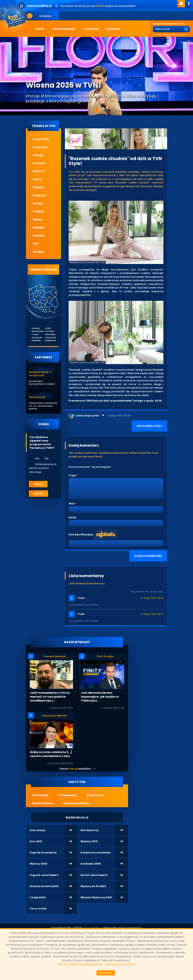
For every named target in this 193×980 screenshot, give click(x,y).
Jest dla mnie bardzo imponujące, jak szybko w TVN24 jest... (100, 697)
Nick (72, 504)
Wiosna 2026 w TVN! (64, 85)
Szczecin (35, 338)
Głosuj (38, 484)
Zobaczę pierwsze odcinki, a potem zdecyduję (43, 468)
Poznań (48, 331)
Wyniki (38, 494)
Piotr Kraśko (105, 656)
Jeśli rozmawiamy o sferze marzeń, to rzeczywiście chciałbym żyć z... (50, 697)
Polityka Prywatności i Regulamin (80, 964)
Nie (44, 458)
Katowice (48, 338)
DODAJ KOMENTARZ (148, 556)
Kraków (35, 328)
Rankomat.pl (37, 397)
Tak (34, 458)
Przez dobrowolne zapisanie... (170, 35)
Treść (72, 475)
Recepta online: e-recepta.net (41, 374)
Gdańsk (35, 340)
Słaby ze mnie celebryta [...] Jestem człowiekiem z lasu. (51, 754)
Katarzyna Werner (54, 716)
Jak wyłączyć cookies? (120, 964)
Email (72, 517)
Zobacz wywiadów (75, 769)
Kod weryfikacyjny (81, 534)
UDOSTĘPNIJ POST (149, 426)
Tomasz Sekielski (54, 656)
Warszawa (35, 331)
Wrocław (48, 334)
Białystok (48, 340)
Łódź (48, 328)
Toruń (35, 334)
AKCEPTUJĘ (106, 973)
